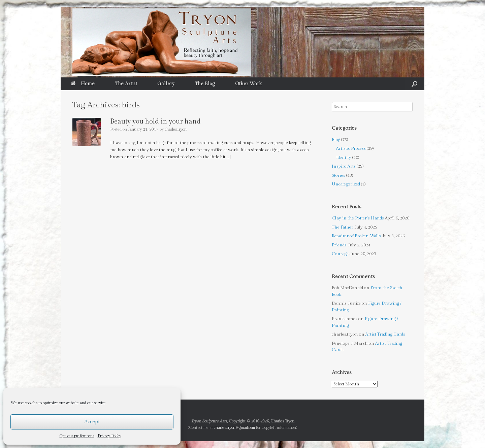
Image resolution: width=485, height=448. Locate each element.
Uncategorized (346, 184)
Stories (338, 175)
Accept (92, 422)
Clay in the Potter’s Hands (358, 218)
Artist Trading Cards (385, 334)
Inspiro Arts (344, 166)
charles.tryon (176, 129)
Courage (340, 254)
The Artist (126, 84)
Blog (336, 140)
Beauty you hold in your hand (155, 122)
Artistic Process (351, 148)
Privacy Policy (109, 436)
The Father (343, 227)
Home (83, 84)
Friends (339, 245)
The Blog (205, 84)
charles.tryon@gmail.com (234, 428)
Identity (344, 158)
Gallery (166, 84)
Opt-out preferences (77, 436)
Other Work (248, 84)
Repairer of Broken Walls (356, 236)
